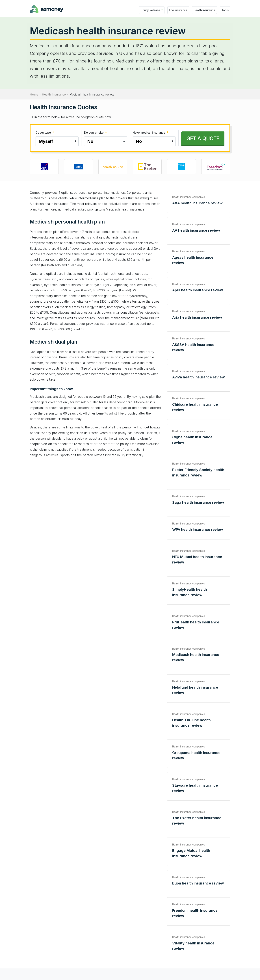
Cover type (45, 133)
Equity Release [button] (151, 10)
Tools (225, 10)
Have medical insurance (150, 133)
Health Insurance (204, 10)
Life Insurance (178, 10)
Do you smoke (95, 133)
